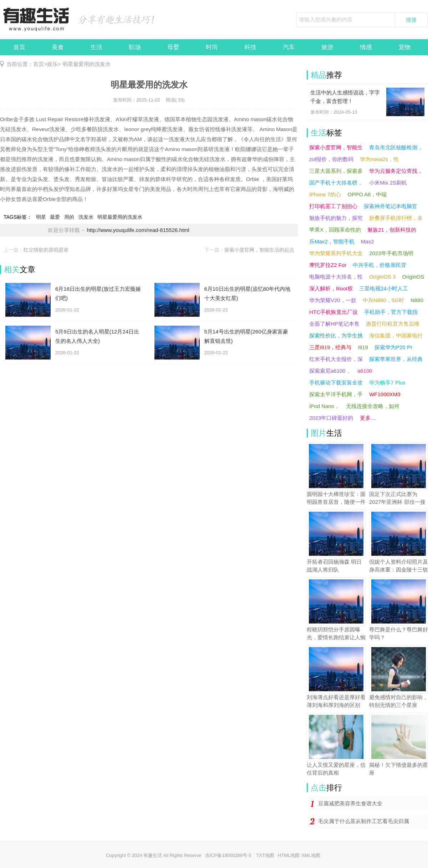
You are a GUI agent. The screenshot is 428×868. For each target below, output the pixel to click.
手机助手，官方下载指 (391, 312)
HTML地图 (289, 855)
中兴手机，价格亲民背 (379, 265)
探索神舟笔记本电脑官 (391, 206)
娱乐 (52, 64)
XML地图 (311, 855)
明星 (41, 217)
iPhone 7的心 (325, 194)
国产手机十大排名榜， (336, 183)
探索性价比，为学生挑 (336, 335)
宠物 (404, 47)
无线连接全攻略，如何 (373, 406)
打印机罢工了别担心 (333, 206)
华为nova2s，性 (379, 159)
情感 (366, 47)
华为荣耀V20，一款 (333, 300)
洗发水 (86, 217)
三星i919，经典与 (330, 347)
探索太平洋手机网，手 (336, 394)
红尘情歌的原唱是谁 (46, 250)
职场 (135, 47)
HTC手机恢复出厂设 (333, 312)
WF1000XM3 (385, 394)
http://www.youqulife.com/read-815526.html (138, 230)
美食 (58, 47)
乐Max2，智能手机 (332, 241)
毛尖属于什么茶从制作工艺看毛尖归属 (364, 821)
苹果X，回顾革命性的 (335, 230)
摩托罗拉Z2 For (328, 265)
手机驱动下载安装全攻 (336, 383)
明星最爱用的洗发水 (86, 64)
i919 (363, 347)
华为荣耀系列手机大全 (336, 253)
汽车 (289, 47)
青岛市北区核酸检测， (396, 147)
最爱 (55, 217)
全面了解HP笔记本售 (334, 324)
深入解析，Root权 (331, 288)
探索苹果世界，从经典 (396, 359)
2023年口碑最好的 (331, 418)
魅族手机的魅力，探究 (336, 218)
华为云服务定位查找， (396, 171)
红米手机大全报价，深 (336, 359)
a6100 (365, 371)
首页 (19, 47)
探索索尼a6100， (330, 371)
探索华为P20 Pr (393, 347)
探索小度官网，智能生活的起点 (259, 250)
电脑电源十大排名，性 (336, 277)
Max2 (368, 241)
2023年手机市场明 (391, 253)
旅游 (327, 47)
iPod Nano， (324, 406)
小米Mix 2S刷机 (388, 183)
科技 (250, 47)
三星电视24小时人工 (384, 288)
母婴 (173, 47)
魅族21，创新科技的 (392, 230)
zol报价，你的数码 (331, 159)
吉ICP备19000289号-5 (229, 855)
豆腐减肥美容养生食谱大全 (350, 803)
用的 (69, 217)
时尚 (212, 47)
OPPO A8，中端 (367, 194)
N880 (417, 300)
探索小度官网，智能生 (336, 147)
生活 (96, 47)
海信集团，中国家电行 (396, 335)
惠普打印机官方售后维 (393, 324)
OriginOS (413, 277)
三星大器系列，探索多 (336, 171)
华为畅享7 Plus (387, 383)
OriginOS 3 (382, 277)
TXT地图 (265, 855)
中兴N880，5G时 (383, 300)
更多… (368, 418)
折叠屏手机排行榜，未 (396, 218)
